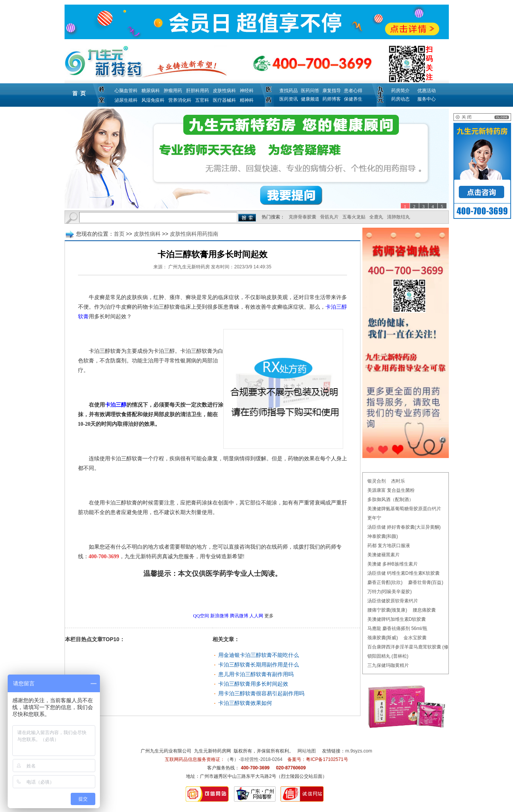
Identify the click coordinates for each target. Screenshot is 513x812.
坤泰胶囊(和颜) (383, 536)
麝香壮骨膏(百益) (426, 582)
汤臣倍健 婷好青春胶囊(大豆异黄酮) (404, 527)
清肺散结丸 (398, 217)
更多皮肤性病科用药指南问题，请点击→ (196, 595)
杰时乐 (398, 481)
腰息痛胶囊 (424, 610)
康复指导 (332, 91)
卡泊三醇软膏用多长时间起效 (253, 684)
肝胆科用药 (198, 91)
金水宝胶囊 (415, 638)
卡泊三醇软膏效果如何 (245, 703)
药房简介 (400, 91)
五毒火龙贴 (354, 217)
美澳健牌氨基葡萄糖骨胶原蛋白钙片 (404, 509)
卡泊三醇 (116, 405)
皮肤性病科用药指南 (194, 234)
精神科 (247, 100)
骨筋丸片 (329, 217)
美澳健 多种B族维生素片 (393, 564)
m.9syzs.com (359, 751)
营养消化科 (180, 100)
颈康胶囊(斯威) (383, 638)
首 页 (79, 93)
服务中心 (427, 99)
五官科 (202, 100)
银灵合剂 (377, 481)
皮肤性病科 (224, 91)
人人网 (256, 616)
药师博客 (332, 99)
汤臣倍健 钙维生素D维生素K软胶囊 (403, 573)
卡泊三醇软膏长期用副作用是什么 (259, 665)
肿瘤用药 (173, 91)
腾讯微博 (239, 616)
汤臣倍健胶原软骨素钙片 (393, 601)
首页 (119, 234)
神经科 (247, 91)
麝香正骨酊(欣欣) (385, 582)
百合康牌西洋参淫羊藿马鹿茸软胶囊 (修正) (411, 647)
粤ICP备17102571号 (327, 759)
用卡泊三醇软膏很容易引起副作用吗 (261, 693)
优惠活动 (427, 91)
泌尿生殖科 (126, 100)
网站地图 (307, 751)
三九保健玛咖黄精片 (388, 665)
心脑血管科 (126, 91)
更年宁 (374, 518)
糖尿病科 (151, 91)
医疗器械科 (224, 100)
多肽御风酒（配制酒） (390, 499)
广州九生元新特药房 (189, 267)
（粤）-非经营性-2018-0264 (253, 759)
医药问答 (310, 91)
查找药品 (289, 91)
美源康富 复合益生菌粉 (391, 490)
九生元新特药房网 (213, 751)
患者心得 (353, 91)
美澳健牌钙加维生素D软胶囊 (397, 619)
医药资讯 (289, 99)
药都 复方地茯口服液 (389, 546)
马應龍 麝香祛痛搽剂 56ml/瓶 (397, 628)
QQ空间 (201, 616)
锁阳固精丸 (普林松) (388, 656)
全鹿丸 (376, 217)
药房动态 (400, 99)
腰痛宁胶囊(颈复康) (387, 610)
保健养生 (353, 99)
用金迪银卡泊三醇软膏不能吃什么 (259, 655)
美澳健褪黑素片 (384, 555)
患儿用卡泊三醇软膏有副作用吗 (256, 674)
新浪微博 (219, 616)
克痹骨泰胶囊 (302, 217)
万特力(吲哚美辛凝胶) (390, 592)
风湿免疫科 (153, 100)
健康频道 (310, 99)
